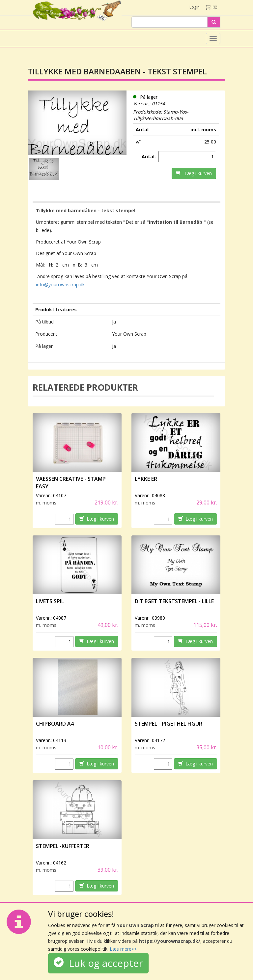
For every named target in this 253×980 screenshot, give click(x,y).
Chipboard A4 (55, 724)
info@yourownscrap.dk (60, 284)
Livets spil (50, 601)
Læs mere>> (123, 949)
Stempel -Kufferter (63, 846)
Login (195, 7)
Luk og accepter (98, 963)
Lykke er (146, 479)
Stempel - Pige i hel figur (169, 724)
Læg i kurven (194, 173)
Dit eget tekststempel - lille (174, 601)
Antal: (149, 156)
